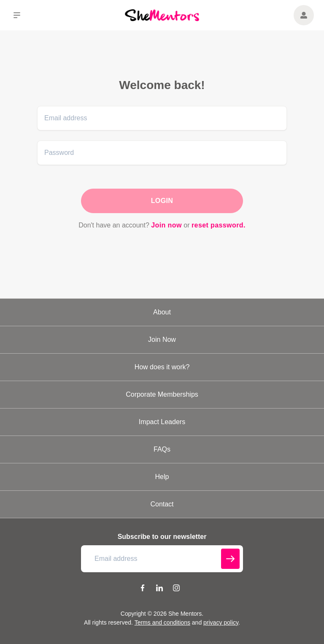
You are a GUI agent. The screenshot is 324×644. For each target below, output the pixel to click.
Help (162, 477)
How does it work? (162, 367)
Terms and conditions (162, 622)
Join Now (162, 340)
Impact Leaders (162, 422)
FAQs (162, 449)
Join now (166, 225)
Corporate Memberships (162, 394)
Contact (162, 504)
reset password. (219, 225)
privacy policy (221, 622)
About (162, 312)
